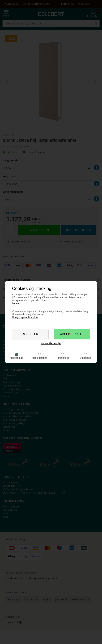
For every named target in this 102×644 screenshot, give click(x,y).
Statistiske (86, 358)
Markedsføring (39, 358)
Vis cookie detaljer (51, 343)
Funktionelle (62, 358)
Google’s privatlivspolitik (25, 317)
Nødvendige (17, 358)
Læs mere (17, 303)
